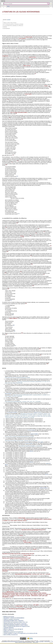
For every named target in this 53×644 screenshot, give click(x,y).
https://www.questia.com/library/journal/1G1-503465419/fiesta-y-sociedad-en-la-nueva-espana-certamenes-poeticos (27, 520)
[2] (18, 58)
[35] (26, 303)
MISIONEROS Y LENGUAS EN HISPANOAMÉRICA (14, 618)
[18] (17, 223)
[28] (32, 264)
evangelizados (5, 56)
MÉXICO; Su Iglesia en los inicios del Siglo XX (13, 629)
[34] (11, 300)
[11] (13, 155)
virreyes (46, 86)
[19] (6, 227)
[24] (23, 237)
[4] (35, 74)
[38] (14, 325)
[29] (21, 272)
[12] (21, 159)
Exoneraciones (35, 642)
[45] (41, 355)
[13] (18, 161)
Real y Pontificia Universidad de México (19, 112)
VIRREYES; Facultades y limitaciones (11, 619)
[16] (17, 176)
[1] (49, 50)
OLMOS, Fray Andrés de (9, 631)
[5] (49, 87)
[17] (19, 214)
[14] (12, 162)
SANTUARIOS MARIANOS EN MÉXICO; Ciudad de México (16, 625)
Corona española (22, 38)
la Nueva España (29, 37)
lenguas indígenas (13, 318)
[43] (40, 349)
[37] (18, 318)
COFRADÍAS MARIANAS (9, 628)
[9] (10, 118)
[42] (15, 346)
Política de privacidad (40, 642)
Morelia (22, 236)
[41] (6, 334)
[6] (8, 99)
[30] (6, 273)
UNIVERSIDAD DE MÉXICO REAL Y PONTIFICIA (13, 621)
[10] (22, 119)
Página (2, 7)
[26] (7, 251)
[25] (51, 246)
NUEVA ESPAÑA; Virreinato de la (11, 635)
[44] (19, 352)
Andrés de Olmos (32, 57)
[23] (30, 236)
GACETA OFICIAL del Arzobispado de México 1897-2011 (16, 622)
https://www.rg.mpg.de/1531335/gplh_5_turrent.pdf (30, 446)
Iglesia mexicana (27, 66)
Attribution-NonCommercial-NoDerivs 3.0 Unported (13, 642)
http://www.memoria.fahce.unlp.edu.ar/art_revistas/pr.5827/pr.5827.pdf (21, 441)
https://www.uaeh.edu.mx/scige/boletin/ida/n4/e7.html (17, 378)
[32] (33, 286)
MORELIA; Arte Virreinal (9, 617)
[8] (16, 113)
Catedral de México (34, 434)
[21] (44, 232)
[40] (22, 333)
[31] (44, 274)
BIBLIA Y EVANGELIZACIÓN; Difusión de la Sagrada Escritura (17, 626)
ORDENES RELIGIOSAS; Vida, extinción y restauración (15, 624)
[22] (36, 233)
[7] (51, 105)
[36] (13, 315)
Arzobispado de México (12, 412)
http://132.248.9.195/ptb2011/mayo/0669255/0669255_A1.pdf (19, 437)
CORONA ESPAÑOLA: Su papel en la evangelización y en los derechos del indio (20, 633)
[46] (47, 364)
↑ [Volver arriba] (5, 371)
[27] (31, 256)
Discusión (5, 7)
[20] (38, 229)
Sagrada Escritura (38, 412)
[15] (6, 165)
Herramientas (51, 7)
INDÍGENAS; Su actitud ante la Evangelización (13, 632)
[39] (14, 331)
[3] (32, 60)
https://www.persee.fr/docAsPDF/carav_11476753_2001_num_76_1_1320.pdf (22, 402)
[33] (8, 289)
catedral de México (44, 488)
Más (8, 6)
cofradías (13, 90)
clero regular (41, 442)
